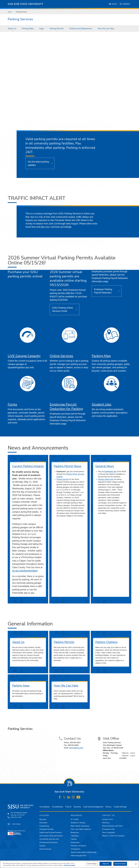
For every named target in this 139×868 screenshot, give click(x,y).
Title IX (68, 807)
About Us (12, 29)
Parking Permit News (68, 466)
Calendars (75, 836)
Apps (42, 29)
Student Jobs (101, 404)
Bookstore (75, 832)
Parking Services (21, 12)
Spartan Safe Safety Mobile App (84, 852)
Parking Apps (21, 686)
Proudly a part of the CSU (17, 832)
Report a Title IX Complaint (113, 836)
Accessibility (45, 807)
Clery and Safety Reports (81, 829)
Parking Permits (57, 29)
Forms (12, 404)
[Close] (136, 864)
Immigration (76, 849)
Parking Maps (28, 29)
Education (43, 823)
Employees (75, 842)
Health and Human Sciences (51, 832)
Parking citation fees (106, 479)
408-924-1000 (16, 817)
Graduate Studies (47, 829)
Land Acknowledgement (93, 807)
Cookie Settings (120, 807)
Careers (74, 839)
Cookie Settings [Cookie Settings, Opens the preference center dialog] (92, 864)
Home (10, 12)
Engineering (44, 826)
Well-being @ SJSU (79, 856)
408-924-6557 (75, 743)
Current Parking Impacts (28, 466)
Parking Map (101, 356)
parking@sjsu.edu (76, 748)
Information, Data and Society (51, 836)
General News (105, 466)
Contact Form (108, 819)
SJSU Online (16, 824)
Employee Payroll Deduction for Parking (66, 407)
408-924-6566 (73, 745)
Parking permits (63, 479)
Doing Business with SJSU (112, 826)
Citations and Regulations (81, 29)
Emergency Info (108, 829)
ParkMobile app (110, 472)
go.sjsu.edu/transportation (25, 571)
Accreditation (57, 807)
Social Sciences (45, 849)
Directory (106, 823)
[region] (69, 864)
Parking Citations (106, 642)
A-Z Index (75, 819)
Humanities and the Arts (49, 839)
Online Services (61, 356)
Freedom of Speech (78, 846)
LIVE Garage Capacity (24, 356)
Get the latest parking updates (38, 163)
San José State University (26, 4)
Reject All (106, 864)
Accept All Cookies (120, 864)
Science (42, 846)
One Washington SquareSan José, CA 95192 (19, 814)
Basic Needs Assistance (80, 826)
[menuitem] (13, 29)
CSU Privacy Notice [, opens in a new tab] (69, 865)
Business (43, 819)
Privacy (108, 807)
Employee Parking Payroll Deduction (103, 291)
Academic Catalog (78, 823)
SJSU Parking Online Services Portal (62, 309)
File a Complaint (109, 832)
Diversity (77, 807)
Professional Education (49, 842)
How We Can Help (106, 29)
